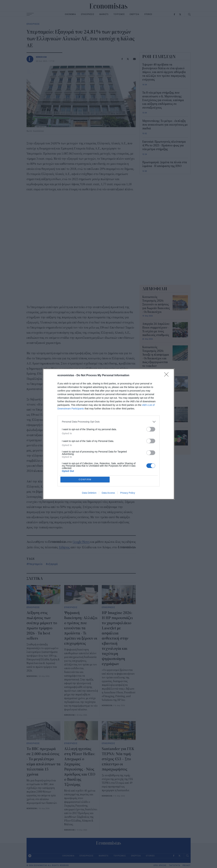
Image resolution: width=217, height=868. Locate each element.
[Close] (167, 376)
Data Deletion (89, 493)
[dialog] (109, 434)
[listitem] (109, 422)
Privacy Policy (128, 493)
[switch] (151, 429)
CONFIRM (85, 479)
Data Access (108, 493)
